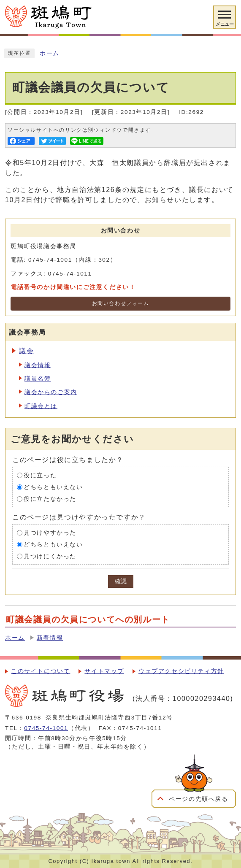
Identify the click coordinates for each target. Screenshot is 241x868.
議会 (26, 351)
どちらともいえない (53, 487)
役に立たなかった (50, 499)
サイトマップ (104, 671)
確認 (121, 581)
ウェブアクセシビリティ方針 (181, 671)
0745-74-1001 (46, 728)
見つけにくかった (50, 556)
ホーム (50, 53)
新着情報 (50, 638)
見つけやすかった (50, 533)
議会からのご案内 (51, 392)
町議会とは (41, 406)
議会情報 (38, 365)
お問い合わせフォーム (121, 303)
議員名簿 (38, 379)
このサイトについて (41, 671)
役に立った (40, 475)
